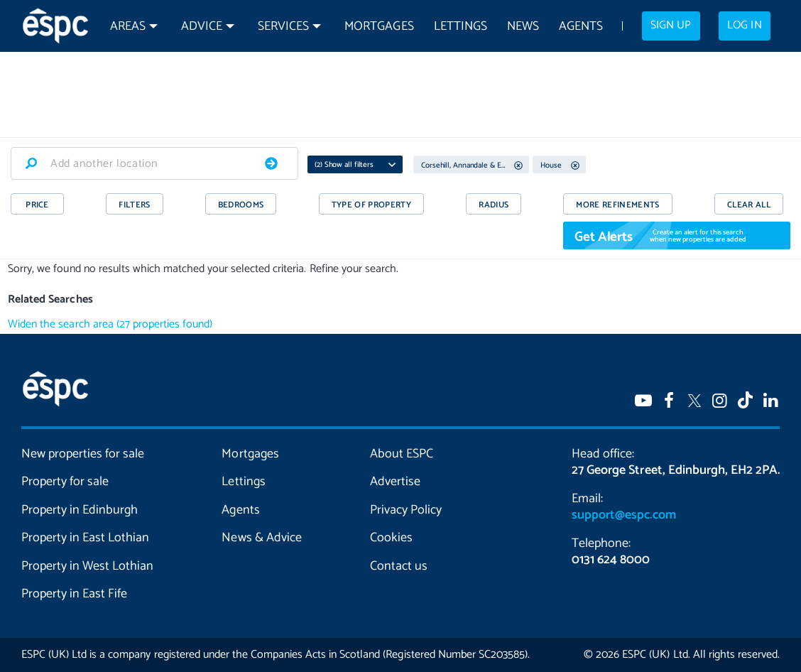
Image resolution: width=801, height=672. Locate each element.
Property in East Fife (74, 594)
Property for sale (65, 482)
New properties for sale (83, 454)
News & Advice (261, 538)
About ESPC (402, 454)
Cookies (391, 538)
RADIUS (494, 205)
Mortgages (379, 27)
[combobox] (154, 163)
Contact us (399, 566)
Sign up (671, 26)
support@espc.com (623, 515)
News (523, 27)
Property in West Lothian (87, 566)
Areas (128, 27)
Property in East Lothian (85, 538)
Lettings (461, 27)
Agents (581, 27)
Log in (744, 26)
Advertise (395, 482)
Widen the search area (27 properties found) (110, 324)
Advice (202, 27)
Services (283, 27)
